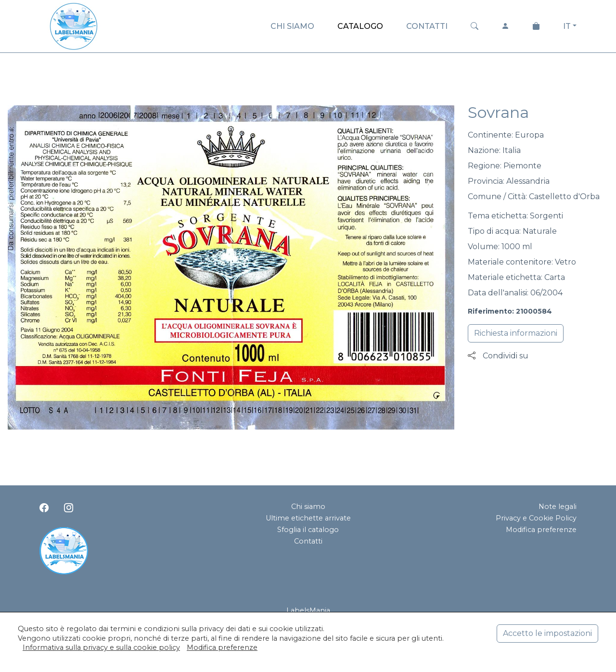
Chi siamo (308, 507)
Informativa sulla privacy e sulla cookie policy (101, 647)
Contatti (308, 541)
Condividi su (498, 356)
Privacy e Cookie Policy (536, 518)
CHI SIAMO (292, 26)
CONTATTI (427, 26)
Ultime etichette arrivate (308, 518)
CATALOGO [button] (360, 26)
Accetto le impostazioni (547, 633)
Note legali (558, 507)
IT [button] (567, 26)
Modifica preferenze (541, 530)
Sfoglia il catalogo (308, 530)
